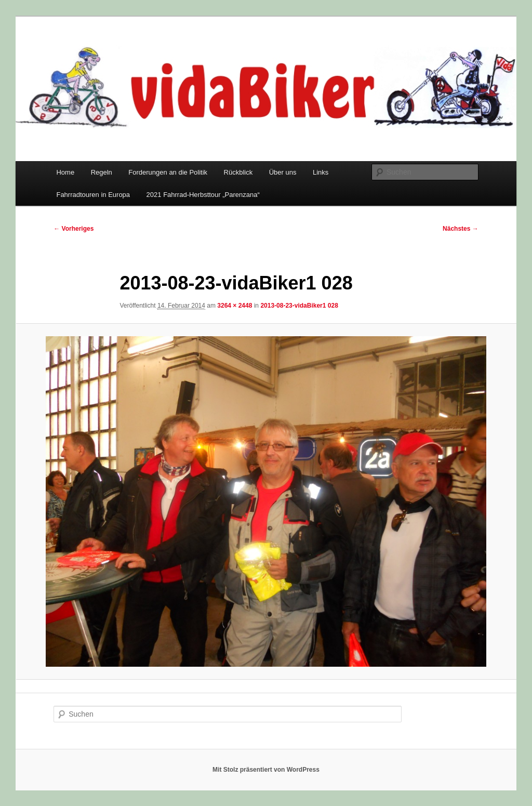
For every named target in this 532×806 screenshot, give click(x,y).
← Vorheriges (74, 229)
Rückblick (238, 172)
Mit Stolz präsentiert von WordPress (266, 770)
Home (65, 172)
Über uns (283, 172)
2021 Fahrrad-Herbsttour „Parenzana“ (203, 195)
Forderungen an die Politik (168, 172)
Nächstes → (461, 229)
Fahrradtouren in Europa (93, 195)
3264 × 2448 (235, 306)
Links (321, 172)
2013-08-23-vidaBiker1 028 (299, 306)
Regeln (102, 172)
